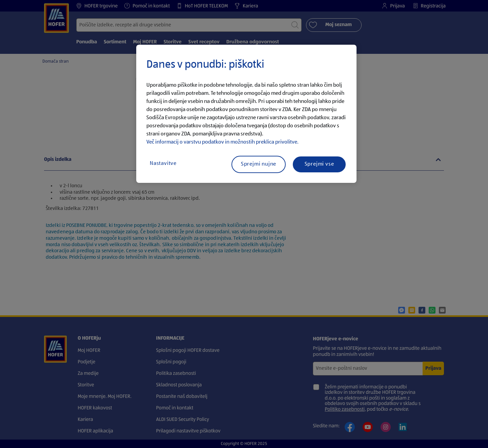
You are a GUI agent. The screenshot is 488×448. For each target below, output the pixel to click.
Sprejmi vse (319, 164)
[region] (246, 114)
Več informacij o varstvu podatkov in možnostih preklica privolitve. (222, 142)
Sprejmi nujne (259, 164)
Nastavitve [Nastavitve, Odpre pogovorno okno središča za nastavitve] (163, 164)
